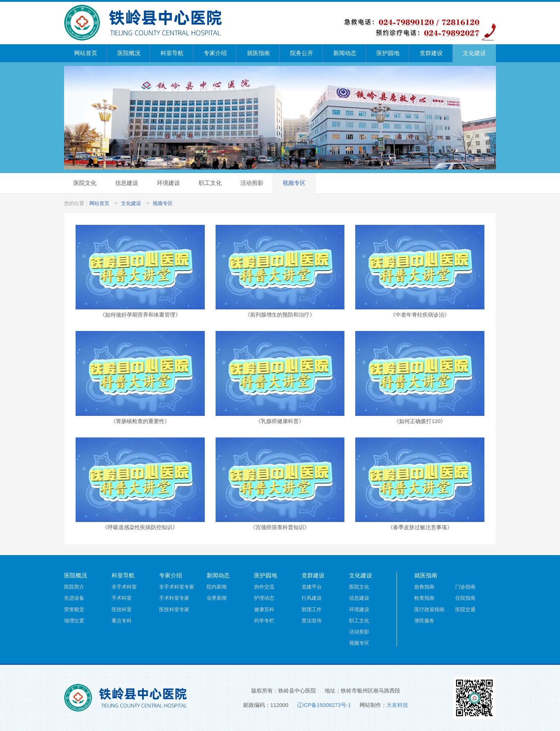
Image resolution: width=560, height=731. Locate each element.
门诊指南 (465, 587)
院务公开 (302, 53)
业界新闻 (217, 598)
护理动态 (264, 598)
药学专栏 (264, 621)
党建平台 (312, 587)
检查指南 (424, 598)
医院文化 (85, 183)
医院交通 (465, 609)
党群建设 (431, 53)
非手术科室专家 (177, 587)
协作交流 (264, 587)
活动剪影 (252, 183)
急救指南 (424, 587)
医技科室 (122, 609)
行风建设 (312, 598)
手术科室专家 (174, 598)
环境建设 (168, 183)
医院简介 (74, 587)
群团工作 (312, 609)
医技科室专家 (174, 609)
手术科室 (122, 598)
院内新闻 (217, 587)
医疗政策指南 (429, 609)
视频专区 (294, 183)
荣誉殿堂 (74, 609)
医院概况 (129, 53)
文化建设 (474, 53)
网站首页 (86, 53)
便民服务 (424, 621)
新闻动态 (345, 53)
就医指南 (258, 53)
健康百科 (264, 609)
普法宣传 (312, 621)
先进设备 (74, 598)
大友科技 (397, 705)
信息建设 (127, 183)
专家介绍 (215, 53)
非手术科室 (124, 587)
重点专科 (122, 621)
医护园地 (388, 53)
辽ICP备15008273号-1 (324, 705)
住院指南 (465, 598)
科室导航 (172, 53)
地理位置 (74, 621)
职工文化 (210, 183)
